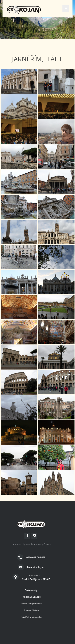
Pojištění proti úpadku (31, 617)
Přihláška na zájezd (31, 597)
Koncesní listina (31, 610)
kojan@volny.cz (36, 567)
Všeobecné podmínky (31, 604)
